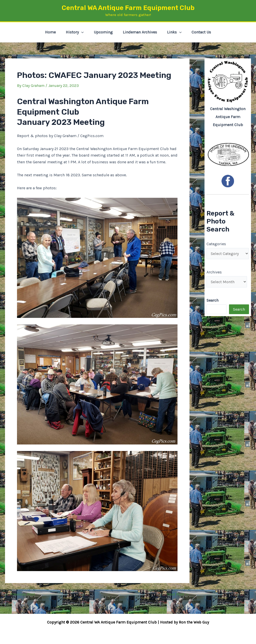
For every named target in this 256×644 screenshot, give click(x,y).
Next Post (178, 594)
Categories (216, 244)
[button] (84, 32)
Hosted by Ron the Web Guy (184, 622)
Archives (214, 273)
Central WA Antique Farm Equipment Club (128, 8)
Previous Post (20, 594)
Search (239, 310)
